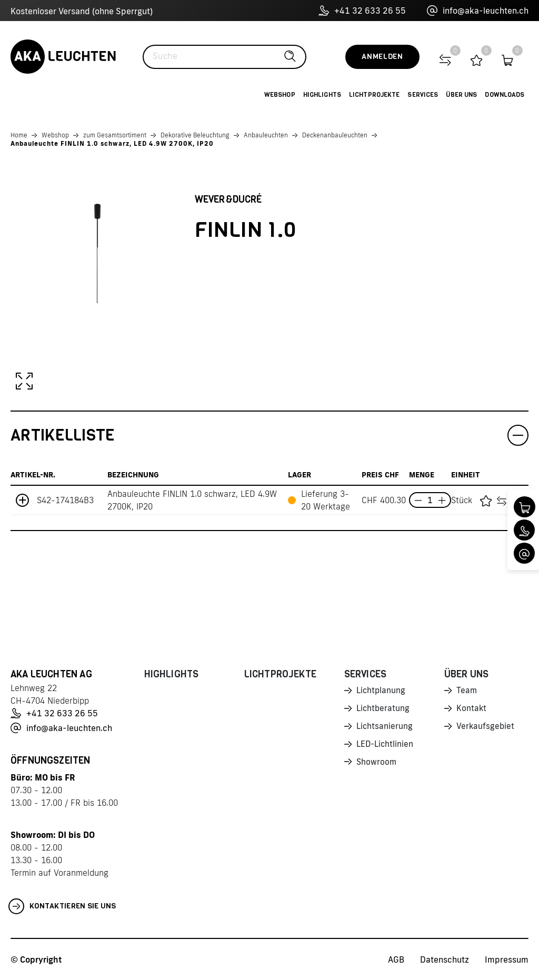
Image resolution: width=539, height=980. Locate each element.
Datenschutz (445, 959)
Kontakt (472, 709)
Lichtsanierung (385, 728)
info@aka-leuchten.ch (478, 11)
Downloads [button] (505, 95)
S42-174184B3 (65, 500)
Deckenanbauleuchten (335, 135)
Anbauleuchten (266, 135)
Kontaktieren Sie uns (62, 906)
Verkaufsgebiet (486, 728)
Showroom (377, 765)
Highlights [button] (322, 95)
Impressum (507, 959)
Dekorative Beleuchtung (195, 135)
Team (467, 691)
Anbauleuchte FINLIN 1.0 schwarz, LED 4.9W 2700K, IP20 (112, 143)
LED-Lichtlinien (386, 746)
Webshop (55, 135)
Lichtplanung (381, 691)
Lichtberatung (383, 709)
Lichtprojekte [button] (375, 95)
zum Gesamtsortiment (115, 135)
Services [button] (423, 95)
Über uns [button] (461, 95)
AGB (396, 959)
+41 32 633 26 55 (362, 11)
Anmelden (382, 57)
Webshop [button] (280, 95)
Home (19, 135)
